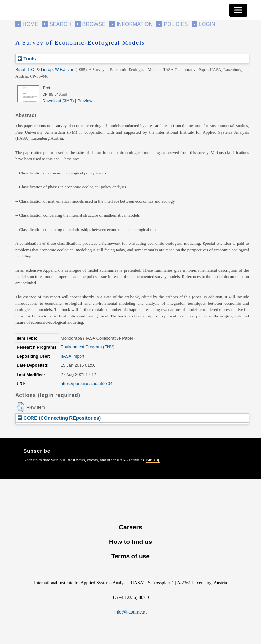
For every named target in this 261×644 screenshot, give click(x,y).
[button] (20, 407)
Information (135, 24)
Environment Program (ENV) (87, 347)
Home (31, 24)
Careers (130, 527)
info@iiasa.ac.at (130, 612)
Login (207, 24)
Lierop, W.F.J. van (58, 70)
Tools (27, 59)
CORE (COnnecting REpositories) (59, 418)
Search (60, 24)
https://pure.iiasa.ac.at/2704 (87, 383)
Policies (176, 24)
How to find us (130, 542)
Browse (94, 24)
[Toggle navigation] (238, 10)
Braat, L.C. (25, 70)
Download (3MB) (58, 101)
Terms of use (130, 556)
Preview (85, 101)
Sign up (153, 460)
